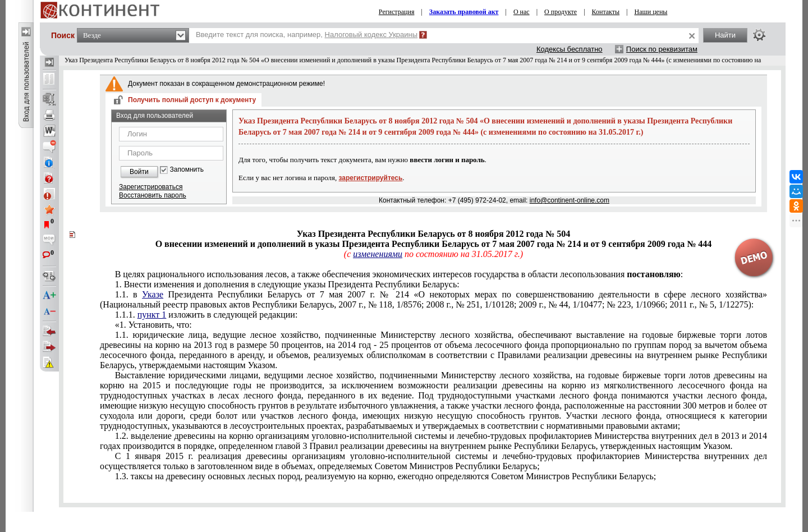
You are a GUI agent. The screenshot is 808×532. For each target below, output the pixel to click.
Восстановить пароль (153, 195)
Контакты (606, 12)
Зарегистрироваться (151, 187)
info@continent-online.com (570, 200)
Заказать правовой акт (464, 12)
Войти (139, 172)
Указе (153, 294)
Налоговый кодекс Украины (371, 35)
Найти (725, 35)
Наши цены (651, 12)
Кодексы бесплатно (570, 49)
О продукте (561, 12)
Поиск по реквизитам (662, 49)
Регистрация (397, 12)
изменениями (378, 254)
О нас (522, 12)
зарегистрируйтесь (371, 178)
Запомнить (187, 170)
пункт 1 (152, 315)
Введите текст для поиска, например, (307, 35)
